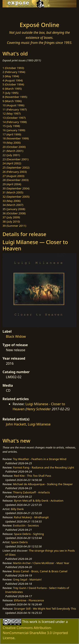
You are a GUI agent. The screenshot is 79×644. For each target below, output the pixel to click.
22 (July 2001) (11, 155)
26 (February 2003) (15, 172)
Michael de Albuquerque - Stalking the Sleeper (43, 484)
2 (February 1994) (14, 72)
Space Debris (19, 542)
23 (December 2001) (15, 159)
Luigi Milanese (39, 424)
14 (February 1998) (15, 122)
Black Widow (16, 336)
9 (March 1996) (12, 101)
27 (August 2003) (13, 176)
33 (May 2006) (12, 201)
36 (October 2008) (14, 213)
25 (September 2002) (16, 167)
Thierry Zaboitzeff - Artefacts (31, 492)
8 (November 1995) (15, 97)
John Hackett (16, 424)
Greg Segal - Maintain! (27, 579)
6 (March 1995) (12, 89)
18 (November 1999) (16, 138)
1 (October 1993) (13, 68)
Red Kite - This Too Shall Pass (32, 476)
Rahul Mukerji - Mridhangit (31, 517)
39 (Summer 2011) (14, 226)
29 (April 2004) (12, 184)
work (33, 621)
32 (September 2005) (16, 197)
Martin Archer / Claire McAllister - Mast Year (41, 563)
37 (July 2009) (11, 217)
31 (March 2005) (13, 192)
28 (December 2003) (15, 180)
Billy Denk (17, 509)
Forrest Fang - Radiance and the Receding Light (44, 467)
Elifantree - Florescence (29, 600)
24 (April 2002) (12, 163)
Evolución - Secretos (26, 525)
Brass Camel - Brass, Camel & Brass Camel (40, 571)
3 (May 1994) (11, 76)
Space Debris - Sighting (29, 534)
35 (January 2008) (14, 209)
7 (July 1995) (10, 93)
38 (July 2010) (11, 221)
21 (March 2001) (13, 151)
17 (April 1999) (12, 134)
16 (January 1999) (14, 130)
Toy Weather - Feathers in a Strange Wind (40, 459)
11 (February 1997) (15, 109)
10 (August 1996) (13, 105)
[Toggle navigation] (13, 13)
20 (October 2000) (14, 147)
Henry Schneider (39, 409)
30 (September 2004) (16, 188)
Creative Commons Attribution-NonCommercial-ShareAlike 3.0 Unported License (35, 633)
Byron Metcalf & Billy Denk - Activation (39, 501)
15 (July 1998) (11, 126)
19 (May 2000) (12, 143)
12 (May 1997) (12, 113)
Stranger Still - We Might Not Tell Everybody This (45, 609)
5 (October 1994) (13, 84)
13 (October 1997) (14, 118)
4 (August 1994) (13, 80)
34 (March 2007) (13, 205)
